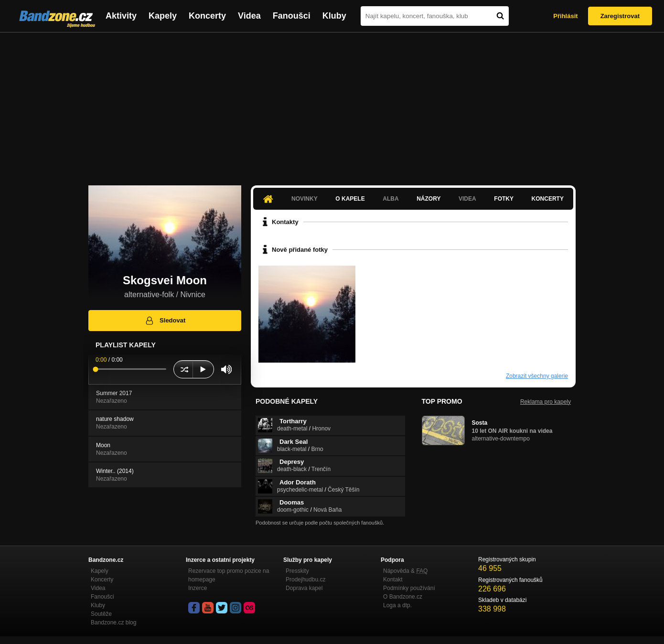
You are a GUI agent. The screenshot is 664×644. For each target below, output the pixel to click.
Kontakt (393, 580)
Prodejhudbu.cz (305, 580)
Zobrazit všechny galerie (537, 376)
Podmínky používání (409, 588)
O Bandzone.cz (403, 597)
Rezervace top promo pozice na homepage (229, 575)
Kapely (163, 16)
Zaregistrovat (620, 16)
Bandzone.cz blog (113, 623)
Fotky (504, 199)
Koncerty (207, 16)
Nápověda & (405, 571)
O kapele (350, 199)
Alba (391, 199)
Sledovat (165, 321)
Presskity (297, 571)
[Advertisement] (332, 104)
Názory (428, 199)
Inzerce (198, 588)
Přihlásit (565, 16)
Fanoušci (292, 16)
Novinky (305, 199)
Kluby (334, 16)
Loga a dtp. (397, 605)
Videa (249, 16)
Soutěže (101, 614)
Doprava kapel (304, 588)
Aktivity (121, 16)
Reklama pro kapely (546, 402)
